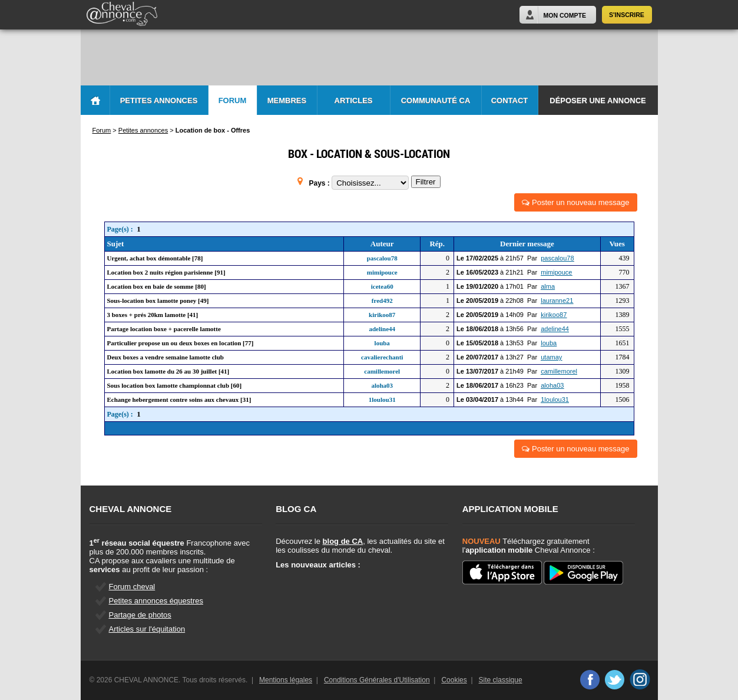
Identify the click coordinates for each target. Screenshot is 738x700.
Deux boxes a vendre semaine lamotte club (166, 357)
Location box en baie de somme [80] (157, 286)
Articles (354, 100)
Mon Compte (565, 15)
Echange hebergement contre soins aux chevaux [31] (179, 399)
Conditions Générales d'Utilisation (377, 680)
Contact (510, 100)
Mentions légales (286, 680)
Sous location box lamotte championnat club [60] (175, 385)
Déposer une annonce (598, 100)
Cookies (454, 680)
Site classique (501, 680)
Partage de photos (140, 615)
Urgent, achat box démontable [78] (155, 258)
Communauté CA (436, 100)
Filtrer (426, 182)
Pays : (320, 183)
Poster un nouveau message (575, 202)
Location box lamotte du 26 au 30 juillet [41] (168, 371)
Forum (233, 100)
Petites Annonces (159, 100)
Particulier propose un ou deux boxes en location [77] (181, 343)
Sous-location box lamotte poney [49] (158, 301)
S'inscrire (627, 15)
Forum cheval (132, 587)
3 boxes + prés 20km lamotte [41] (153, 315)
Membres (287, 100)
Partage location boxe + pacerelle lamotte (164, 329)
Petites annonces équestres (156, 601)
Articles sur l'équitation (147, 629)
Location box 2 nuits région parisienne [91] (166, 272)
